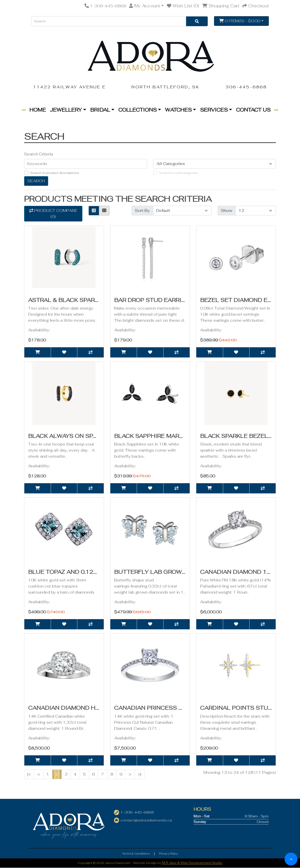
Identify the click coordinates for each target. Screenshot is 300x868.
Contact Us (253, 110)
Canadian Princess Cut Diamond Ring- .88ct (186, 708)
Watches (178, 110)
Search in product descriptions (55, 173)
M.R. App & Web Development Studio (192, 863)
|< (29, 774)
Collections (138, 110)
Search (36, 181)
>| (139, 774)
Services (214, 110)
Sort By (142, 210)
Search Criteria (39, 154)
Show (227, 210)
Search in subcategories (179, 173)
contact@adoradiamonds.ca (146, 820)
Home (38, 110)
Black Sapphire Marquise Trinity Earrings (184, 436)
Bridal (100, 110)
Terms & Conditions (136, 854)
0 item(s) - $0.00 (240, 21)
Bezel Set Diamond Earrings (247, 300)
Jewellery (66, 110)
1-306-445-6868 (137, 812)
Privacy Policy (169, 854)
